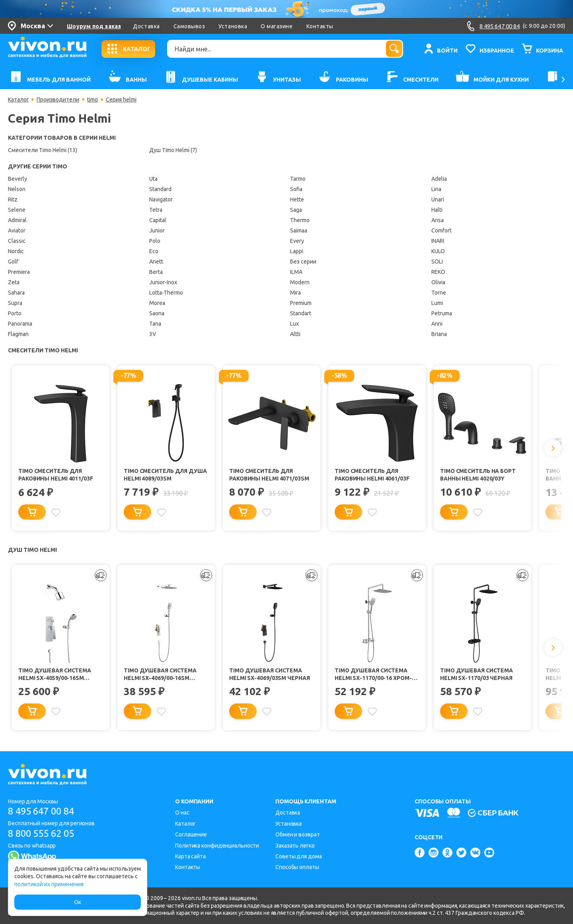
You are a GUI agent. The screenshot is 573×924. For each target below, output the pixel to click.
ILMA (296, 272)
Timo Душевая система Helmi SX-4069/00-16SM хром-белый (161, 675)
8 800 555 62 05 (43, 834)
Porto (15, 313)
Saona (157, 313)
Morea (157, 303)
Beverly (18, 179)
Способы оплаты (297, 867)
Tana (155, 324)
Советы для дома (299, 856)
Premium (301, 303)
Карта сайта (190, 856)
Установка (233, 26)
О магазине (277, 26)
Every (297, 241)
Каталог (19, 100)
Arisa (438, 220)
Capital (158, 220)
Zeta (14, 282)
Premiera (19, 272)
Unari (438, 199)
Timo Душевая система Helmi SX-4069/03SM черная (270, 675)
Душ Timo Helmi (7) (173, 150)
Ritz (13, 199)
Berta (156, 272)
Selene (17, 210)
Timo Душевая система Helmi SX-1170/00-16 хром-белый (373, 675)
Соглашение (191, 835)
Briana (439, 334)
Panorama (20, 324)
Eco (154, 251)
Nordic (16, 251)
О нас (182, 813)
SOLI (437, 262)
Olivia (438, 282)
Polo (155, 241)
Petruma (442, 313)
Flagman (18, 334)
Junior (157, 231)
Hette (297, 199)
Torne (439, 293)
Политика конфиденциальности (217, 846)
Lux (294, 324)
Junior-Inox (163, 282)
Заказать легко (295, 846)
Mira (295, 293)
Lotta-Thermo (166, 293)
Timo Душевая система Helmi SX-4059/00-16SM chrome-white (55, 675)
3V (153, 334)
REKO (438, 272)
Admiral (17, 220)
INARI (438, 241)
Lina (436, 189)
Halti (437, 210)
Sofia (296, 189)
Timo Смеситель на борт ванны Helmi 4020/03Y (478, 475)
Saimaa (299, 231)
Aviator (17, 231)
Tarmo (298, 179)
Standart (301, 313)
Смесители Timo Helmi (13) (43, 150)
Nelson (17, 189)
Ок (78, 902)
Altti (295, 334)
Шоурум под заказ (94, 26)
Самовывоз (189, 26)
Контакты (320, 26)
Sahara (16, 293)
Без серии (303, 262)
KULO (438, 251)
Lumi (437, 303)
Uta (153, 179)
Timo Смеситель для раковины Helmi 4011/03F (56, 475)
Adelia (439, 179)
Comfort (441, 231)
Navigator (161, 199)
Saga (296, 210)
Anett (156, 262)
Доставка (146, 26)
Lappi (297, 251)
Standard (160, 189)
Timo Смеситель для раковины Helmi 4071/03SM (270, 475)
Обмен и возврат (298, 835)
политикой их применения (49, 884)
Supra (15, 303)
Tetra (156, 210)
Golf (13, 262)
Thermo (300, 220)
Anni (437, 324)
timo (93, 100)
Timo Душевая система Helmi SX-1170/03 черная (477, 675)
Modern (300, 282)
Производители (58, 100)
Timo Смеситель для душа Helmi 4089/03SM (166, 475)
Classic (17, 241)
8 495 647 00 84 (43, 812)
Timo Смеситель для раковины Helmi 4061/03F (372, 475)
